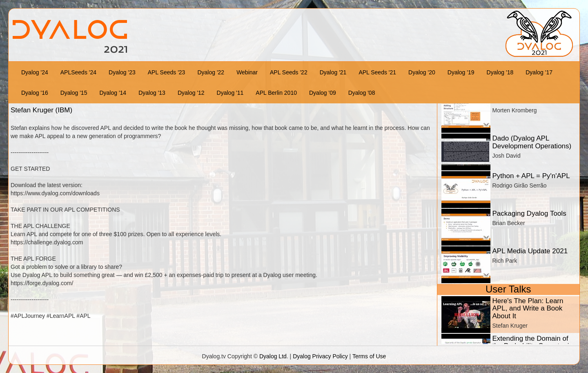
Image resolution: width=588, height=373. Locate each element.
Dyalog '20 (422, 72)
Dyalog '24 (35, 72)
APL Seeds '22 (289, 72)
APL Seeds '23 (167, 72)
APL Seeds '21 (377, 72)
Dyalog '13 (152, 93)
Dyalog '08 (362, 93)
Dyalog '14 (113, 93)
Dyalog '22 (211, 72)
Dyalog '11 (230, 93)
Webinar (247, 72)
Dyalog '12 (191, 93)
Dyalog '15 (74, 93)
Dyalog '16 (35, 93)
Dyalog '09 (323, 93)
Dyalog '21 (333, 72)
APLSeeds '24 (78, 72)
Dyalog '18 (500, 72)
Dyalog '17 (539, 72)
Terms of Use (369, 356)
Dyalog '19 (461, 72)
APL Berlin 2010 (276, 93)
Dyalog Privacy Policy (320, 356)
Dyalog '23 (122, 72)
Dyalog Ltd (273, 356)
